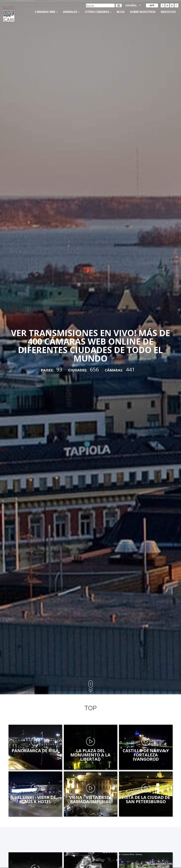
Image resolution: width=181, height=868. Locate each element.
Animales (71, 12)
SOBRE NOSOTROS (143, 12)
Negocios (168, 12)
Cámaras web (46, 12)
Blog (121, 12)
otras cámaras (98, 12)
